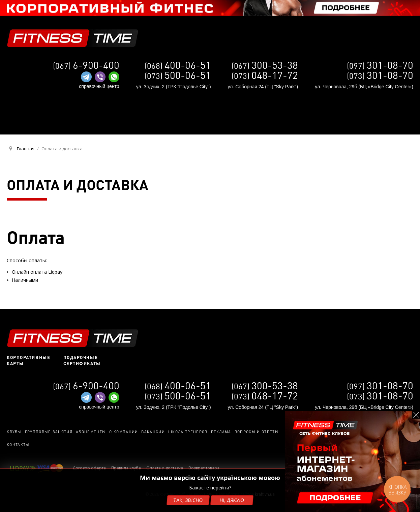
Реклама (221, 432)
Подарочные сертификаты (82, 360)
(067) (265, 66)
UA (329, 120)
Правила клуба (126, 468)
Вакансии (153, 432)
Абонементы (91, 432)
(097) (380, 66)
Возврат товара (204, 468)
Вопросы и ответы (257, 432)
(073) (380, 76)
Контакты (18, 445)
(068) (178, 66)
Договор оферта (89, 468)
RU (341, 121)
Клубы (14, 432)
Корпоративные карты (28, 360)
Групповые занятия (49, 432)
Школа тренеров (188, 432)
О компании (124, 432)
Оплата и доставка (165, 468)
